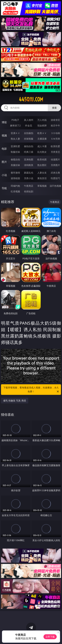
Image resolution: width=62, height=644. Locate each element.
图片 (4, 162)
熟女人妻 (15, 139)
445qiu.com (31, 99)
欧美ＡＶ (42, 133)
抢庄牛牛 (55, 125)
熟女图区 (42, 165)
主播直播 (42, 139)
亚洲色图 (29, 159)
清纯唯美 (29, 165)
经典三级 (29, 152)
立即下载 (50, 637)
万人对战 (42, 120)
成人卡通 (42, 146)
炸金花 (29, 125)
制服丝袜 (15, 152)
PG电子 (15, 120)
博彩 (4, 122)
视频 (4, 135)
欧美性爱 (55, 146)
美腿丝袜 (15, 165)
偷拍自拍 (29, 146)
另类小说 (29, 178)
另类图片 (55, 165)
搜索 (54, 108)
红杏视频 (15, 191)
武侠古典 (55, 173)
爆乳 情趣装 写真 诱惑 (15, 401)
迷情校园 (15, 178)
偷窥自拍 (15, 159)
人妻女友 (42, 173)
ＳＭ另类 (55, 139)
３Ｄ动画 (55, 133)
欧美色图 (42, 159)
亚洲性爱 (15, 146)
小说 (4, 175)
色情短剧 (29, 191)
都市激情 (15, 173)
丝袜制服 (29, 139)
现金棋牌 (42, 125)
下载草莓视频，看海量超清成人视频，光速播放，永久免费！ (31, 390)
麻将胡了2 (15, 125)
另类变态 (55, 152)
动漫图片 (55, 159)
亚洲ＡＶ (15, 133)
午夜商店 (29, 186)
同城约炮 (15, 186)
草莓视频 (42, 186)
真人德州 (29, 120)
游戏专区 (55, 120)
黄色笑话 (42, 178)
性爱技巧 (55, 178)
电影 (4, 149)
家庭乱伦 (29, 173)
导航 (4, 188)
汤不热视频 (55, 186)
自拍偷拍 (29, 133)
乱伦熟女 (42, 152)
